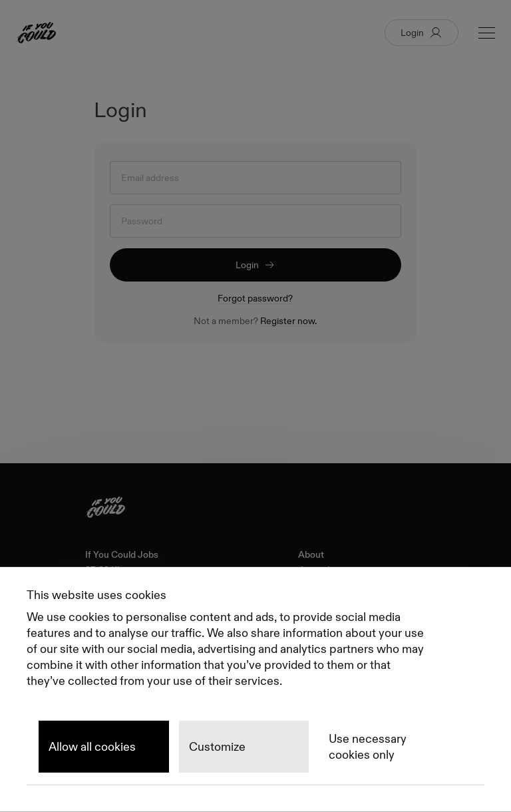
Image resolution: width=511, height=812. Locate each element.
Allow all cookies (92, 747)
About (311, 555)
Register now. (288, 321)
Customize (217, 747)
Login (255, 265)
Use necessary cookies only (368, 747)
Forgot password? (255, 298)
